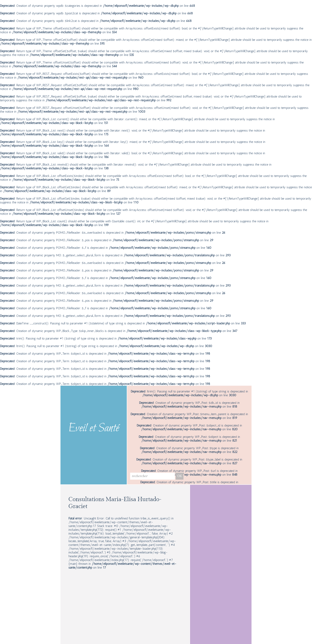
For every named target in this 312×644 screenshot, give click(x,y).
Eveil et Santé (94, 429)
